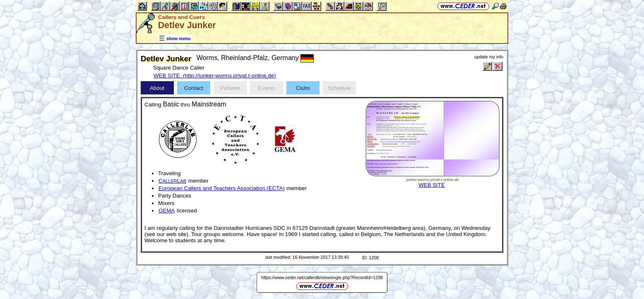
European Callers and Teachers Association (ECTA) (222, 188)
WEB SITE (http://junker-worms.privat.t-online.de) (215, 76)
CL (172, 181)
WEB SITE (432, 185)
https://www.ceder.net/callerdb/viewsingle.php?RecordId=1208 (322, 277)
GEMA (167, 211)
